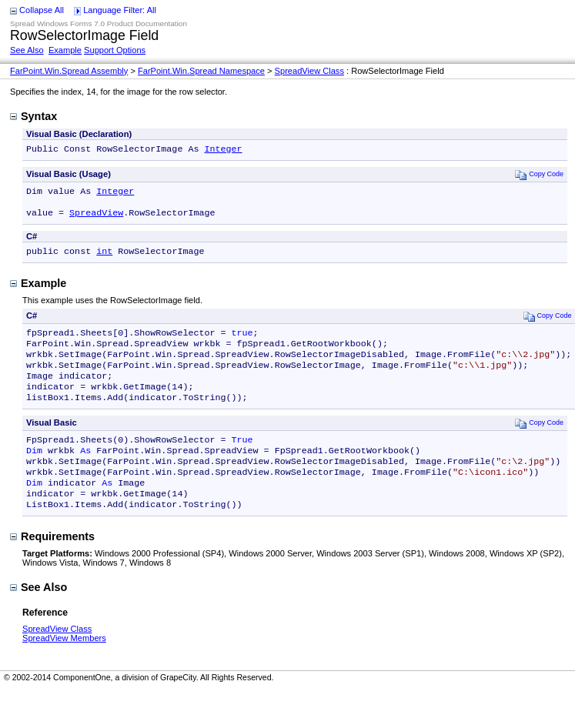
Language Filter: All (120, 10)
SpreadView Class (309, 71)
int (104, 259)
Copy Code (539, 176)
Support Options (115, 50)
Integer (223, 150)
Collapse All (42, 10)
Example (65, 50)
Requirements (52, 566)
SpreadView (96, 219)
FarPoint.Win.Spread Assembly (69, 71)
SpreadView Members (64, 667)
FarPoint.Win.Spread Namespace (201, 71)
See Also (27, 50)
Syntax (33, 116)
